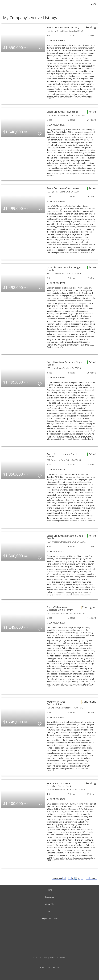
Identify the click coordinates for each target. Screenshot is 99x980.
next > (94, 878)
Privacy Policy (58, 958)
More (93, 4)
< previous (57, 878)
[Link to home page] (3, 4)
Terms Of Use (40, 958)
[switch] (40, 48)
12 (88, 878)
